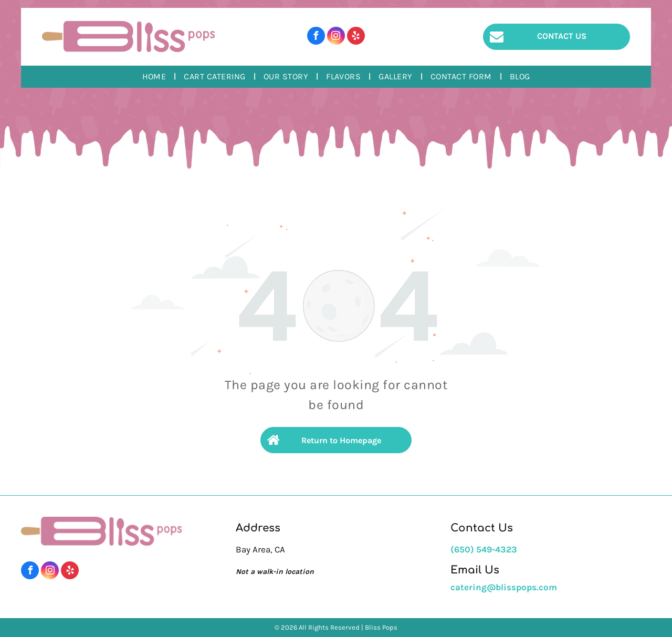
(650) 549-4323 (484, 549)
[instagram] (336, 37)
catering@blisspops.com (504, 587)
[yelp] (356, 37)
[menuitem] (155, 77)
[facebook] (316, 37)
